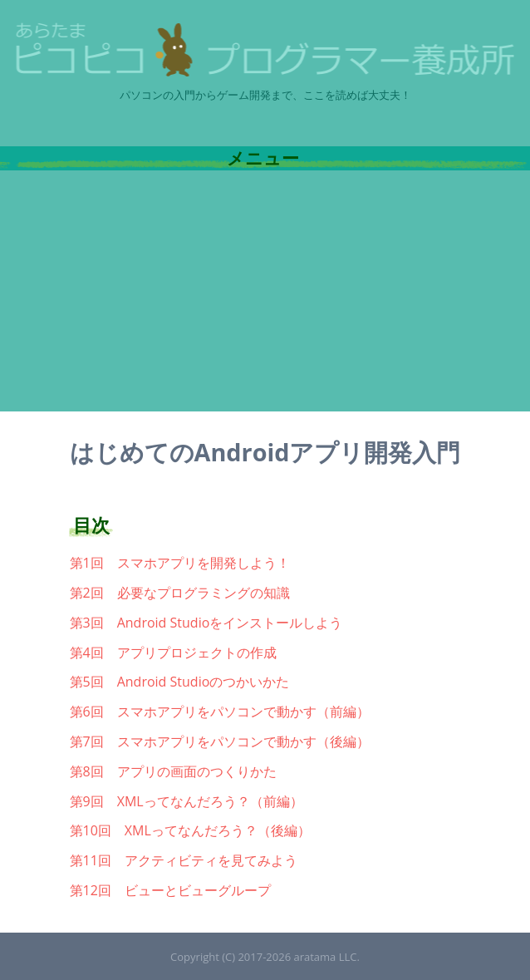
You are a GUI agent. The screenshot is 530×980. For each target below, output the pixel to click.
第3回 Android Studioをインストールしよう (206, 623)
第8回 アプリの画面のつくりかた (173, 771)
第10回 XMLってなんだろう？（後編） (190, 830)
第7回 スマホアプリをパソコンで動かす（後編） (220, 741)
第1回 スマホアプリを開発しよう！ (180, 563)
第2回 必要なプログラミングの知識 (180, 593)
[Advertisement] (265, 295)
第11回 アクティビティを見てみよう (184, 860)
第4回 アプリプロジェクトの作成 (173, 653)
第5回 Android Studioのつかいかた (180, 682)
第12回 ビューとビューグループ (170, 890)
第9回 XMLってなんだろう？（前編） (186, 801)
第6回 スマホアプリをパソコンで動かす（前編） (220, 712)
